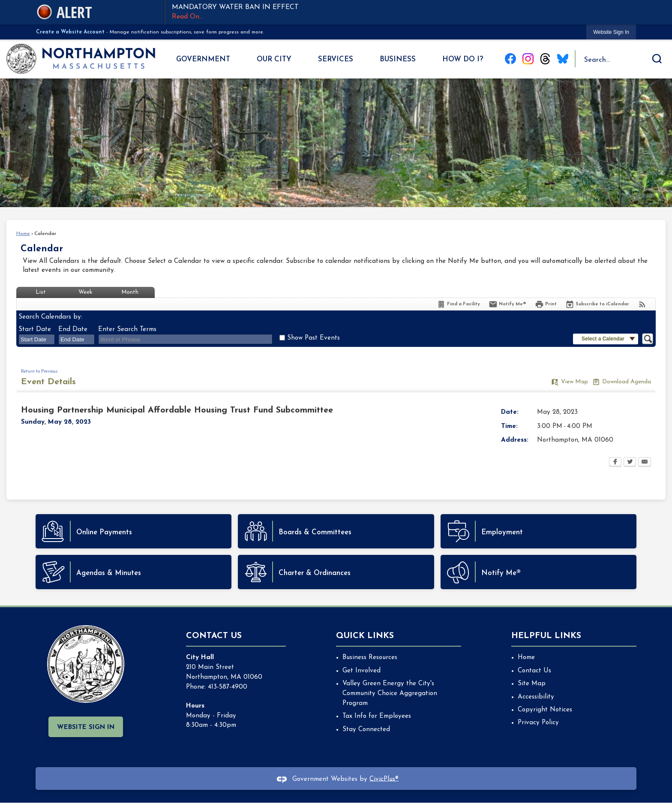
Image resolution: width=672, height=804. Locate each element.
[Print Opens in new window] (546, 304)
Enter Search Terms (127, 330)
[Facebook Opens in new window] (615, 463)
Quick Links (365, 636)
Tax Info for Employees (377, 716)
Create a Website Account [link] (70, 32)
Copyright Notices (545, 710)
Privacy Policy (538, 723)
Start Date (35, 330)
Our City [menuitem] (274, 59)
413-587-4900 (228, 687)
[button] (657, 59)
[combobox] (37, 339)
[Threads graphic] (545, 59)
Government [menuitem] (203, 59)
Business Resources (370, 658)
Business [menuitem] (398, 59)
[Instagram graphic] (528, 59)
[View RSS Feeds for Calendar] (642, 304)
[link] (611, 32)
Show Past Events (313, 338)
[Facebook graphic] (510, 59)
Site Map (532, 684)
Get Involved (361, 671)
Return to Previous (39, 372)
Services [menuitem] (336, 59)
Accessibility (536, 697)
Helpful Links (546, 636)
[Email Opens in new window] (645, 463)
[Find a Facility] (458, 304)
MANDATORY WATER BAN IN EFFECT (400, 13)
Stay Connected (366, 730)
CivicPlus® (384, 779)
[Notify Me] (507, 304)
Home (23, 234)
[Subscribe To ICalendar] (597, 304)
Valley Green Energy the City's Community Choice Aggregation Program (390, 694)
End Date (73, 330)
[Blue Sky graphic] (563, 59)
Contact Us (534, 671)
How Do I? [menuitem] (463, 59)
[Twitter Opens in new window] (630, 463)
